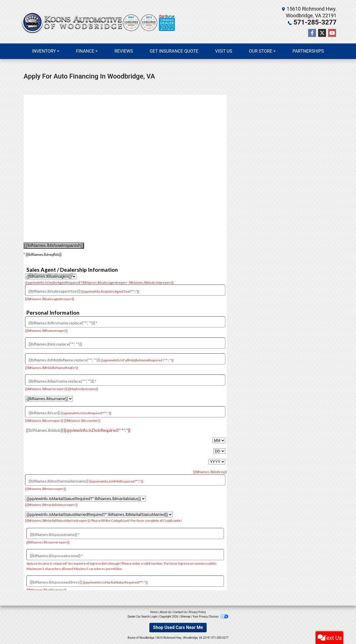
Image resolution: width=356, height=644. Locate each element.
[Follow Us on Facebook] (312, 33)
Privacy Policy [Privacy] (197, 612)
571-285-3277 (320, 22)
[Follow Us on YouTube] (332, 33)
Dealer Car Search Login (143, 616)
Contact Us (180, 612)
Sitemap (185, 616)
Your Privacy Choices (210, 616)
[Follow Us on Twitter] (322, 33)
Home (154, 612)
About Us (165, 612)
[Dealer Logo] (99, 22)
